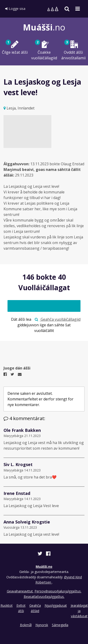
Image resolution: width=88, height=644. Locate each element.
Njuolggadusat (56, 605)
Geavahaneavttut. (20, 591)
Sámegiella (60, 625)
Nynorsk (42, 625)
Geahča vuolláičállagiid (58, 319)
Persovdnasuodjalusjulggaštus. (58, 591)
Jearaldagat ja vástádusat (79, 611)
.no (44, 27)
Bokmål (26, 625)
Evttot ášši (21, 608)
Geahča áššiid (35, 608)
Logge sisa (15, 9)
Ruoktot (7, 605)
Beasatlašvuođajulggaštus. (44, 597)
